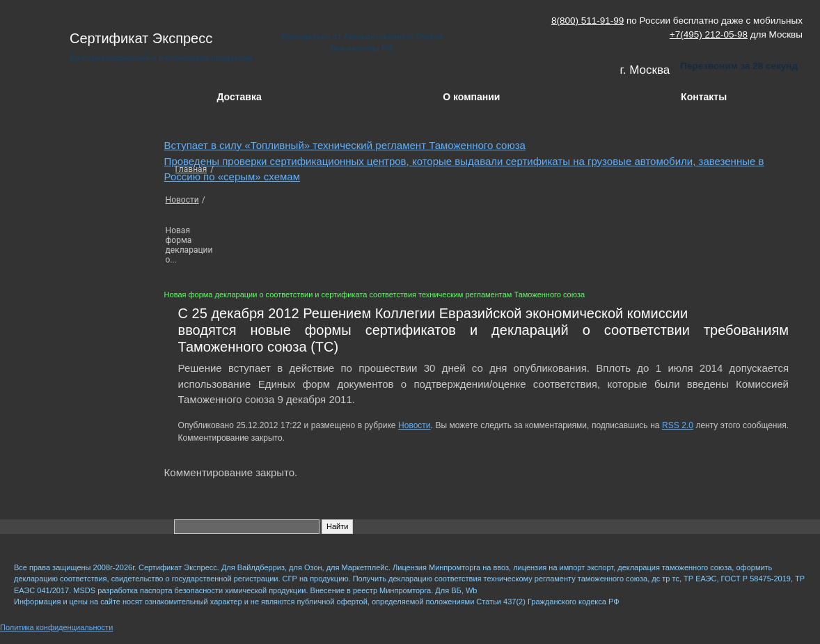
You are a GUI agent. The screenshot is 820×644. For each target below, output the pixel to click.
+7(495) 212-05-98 (709, 34)
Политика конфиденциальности (56, 627)
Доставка (239, 97)
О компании (471, 97)
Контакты (704, 97)
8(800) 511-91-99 (588, 21)
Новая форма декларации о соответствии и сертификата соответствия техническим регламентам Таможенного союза (375, 294)
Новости (182, 200)
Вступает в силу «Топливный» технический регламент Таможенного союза (345, 145)
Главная (191, 169)
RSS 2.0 (678, 425)
